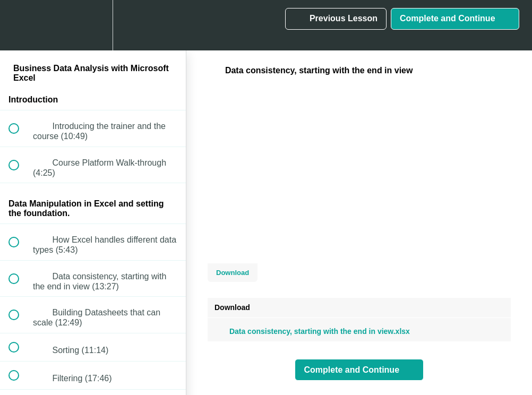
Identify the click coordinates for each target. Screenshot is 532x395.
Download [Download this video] (233, 273)
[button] (20, 25)
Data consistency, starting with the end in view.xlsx (312, 331)
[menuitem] (93, 25)
